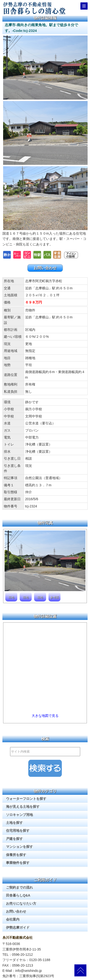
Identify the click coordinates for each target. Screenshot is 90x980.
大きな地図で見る (45, 716)
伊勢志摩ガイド (18, 927)
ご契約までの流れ (19, 887)
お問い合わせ (45, 268)
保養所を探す (16, 855)
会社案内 (13, 919)
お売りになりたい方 (21, 903)
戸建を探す (14, 839)
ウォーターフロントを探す (26, 799)
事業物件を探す (18, 863)
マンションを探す (19, 847)
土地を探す (14, 823)
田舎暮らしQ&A (18, 895)
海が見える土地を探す (23, 807)
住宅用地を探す (18, 831)
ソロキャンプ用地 (19, 815)
